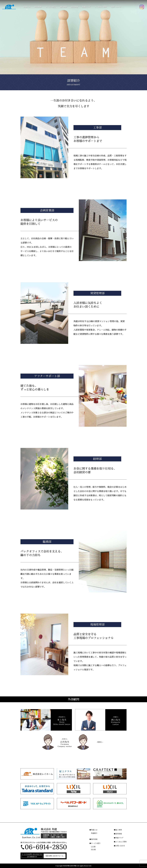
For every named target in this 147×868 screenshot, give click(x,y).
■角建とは (93, 830)
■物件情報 (93, 839)
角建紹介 (94, 833)
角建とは (27, 7)
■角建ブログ (119, 838)
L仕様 (93, 847)
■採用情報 (118, 834)
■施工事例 (118, 830)
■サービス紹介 (95, 843)
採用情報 (74, 7)
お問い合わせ (116, 7)
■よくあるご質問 (120, 842)
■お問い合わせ (119, 846)
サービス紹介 (51, 7)
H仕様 (93, 850)
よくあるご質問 (101, 7)
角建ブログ (86, 7)
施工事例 (63, 7)
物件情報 (38, 7)
